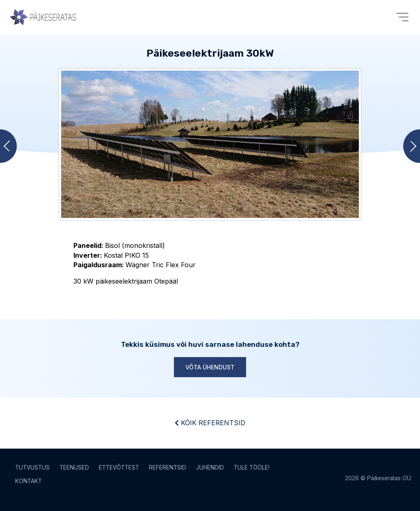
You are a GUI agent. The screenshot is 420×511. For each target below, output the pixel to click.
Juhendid (210, 467)
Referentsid (168, 467)
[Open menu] (402, 17)
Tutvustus (32, 467)
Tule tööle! (252, 467)
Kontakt (29, 481)
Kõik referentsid (210, 423)
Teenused (74, 467)
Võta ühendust (210, 367)
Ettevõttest (119, 467)
